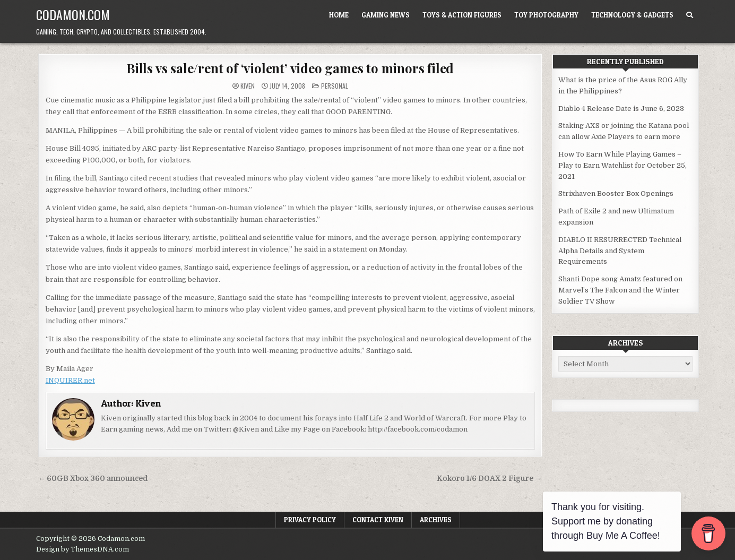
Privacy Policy (310, 520)
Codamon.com (73, 14)
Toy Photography (546, 15)
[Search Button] (690, 15)
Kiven (248, 86)
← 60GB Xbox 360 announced (93, 479)
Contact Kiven (378, 520)
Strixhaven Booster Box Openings (616, 193)
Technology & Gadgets (632, 15)
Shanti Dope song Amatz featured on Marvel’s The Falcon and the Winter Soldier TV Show (620, 290)
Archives (436, 520)
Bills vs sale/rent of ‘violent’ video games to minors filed (290, 68)
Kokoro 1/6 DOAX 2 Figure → (490, 479)
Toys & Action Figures (462, 15)
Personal (335, 86)
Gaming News (386, 15)
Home (339, 15)
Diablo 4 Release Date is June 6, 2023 (621, 109)
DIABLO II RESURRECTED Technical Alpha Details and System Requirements (620, 251)
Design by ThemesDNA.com (83, 549)
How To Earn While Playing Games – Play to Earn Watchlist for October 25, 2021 (622, 165)
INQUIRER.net (70, 380)
